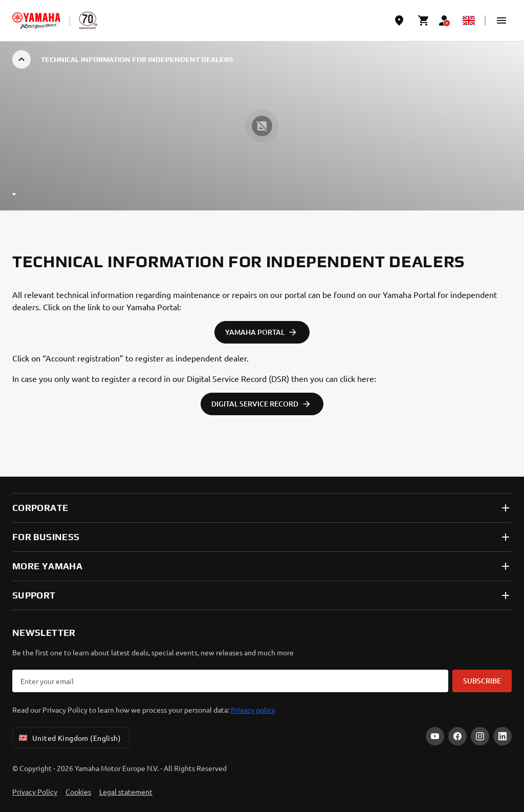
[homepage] (36, 20)
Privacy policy (253, 710)
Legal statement (126, 792)
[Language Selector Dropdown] (469, 20)
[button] (501, 20)
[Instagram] (480, 736)
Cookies (78, 792)
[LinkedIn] (503, 736)
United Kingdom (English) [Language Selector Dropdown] (69, 738)
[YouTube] (435, 736)
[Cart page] (424, 20)
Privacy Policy (35, 792)
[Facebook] (457, 736)
